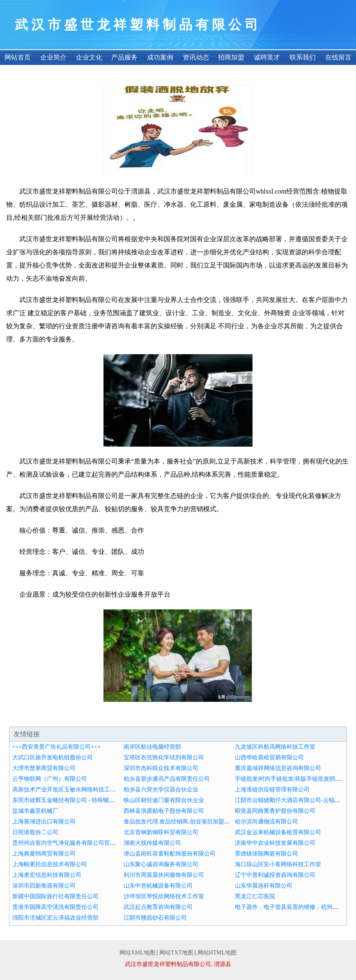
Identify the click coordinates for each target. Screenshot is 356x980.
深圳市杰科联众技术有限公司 (161, 768)
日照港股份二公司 (35, 832)
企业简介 (53, 57)
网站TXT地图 (176, 953)
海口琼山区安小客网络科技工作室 (278, 864)
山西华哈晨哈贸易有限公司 (269, 757)
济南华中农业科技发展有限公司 (275, 843)
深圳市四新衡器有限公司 (44, 886)
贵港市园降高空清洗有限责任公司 (55, 907)
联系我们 (303, 57)
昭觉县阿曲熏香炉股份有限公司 (275, 811)
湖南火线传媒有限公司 (152, 843)
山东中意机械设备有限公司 (158, 886)
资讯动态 (196, 57)
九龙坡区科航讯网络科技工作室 (275, 747)
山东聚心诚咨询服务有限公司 (161, 864)
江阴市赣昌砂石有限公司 (155, 918)
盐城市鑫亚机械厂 (35, 811)
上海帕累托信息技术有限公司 (50, 864)
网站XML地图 (137, 953)
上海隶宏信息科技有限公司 (47, 875)
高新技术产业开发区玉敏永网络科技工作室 (67, 790)
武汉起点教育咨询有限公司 (158, 907)
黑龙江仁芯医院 (255, 896)
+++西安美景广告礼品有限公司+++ (56, 747)
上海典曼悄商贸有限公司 (44, 854)
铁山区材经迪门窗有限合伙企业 (164, 800)
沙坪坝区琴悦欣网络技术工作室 (164, 896)
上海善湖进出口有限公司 (44, 822)
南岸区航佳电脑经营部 (152, 747)
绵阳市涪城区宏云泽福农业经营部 (55, 918)
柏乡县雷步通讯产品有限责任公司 (167, 779)
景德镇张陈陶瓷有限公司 (266, 854)
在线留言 (338, 57)
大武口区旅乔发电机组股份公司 (53, 757)
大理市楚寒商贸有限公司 (44, 768)
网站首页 (18, 57)
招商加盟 (231, 57)
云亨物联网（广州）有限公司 (50, 779)
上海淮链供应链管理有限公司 (272, 790)
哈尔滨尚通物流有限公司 (266, 822)
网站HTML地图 (217, 953)
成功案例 (160, 57)
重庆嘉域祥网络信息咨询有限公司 (278, 768)
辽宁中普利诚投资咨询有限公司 (275, 875)
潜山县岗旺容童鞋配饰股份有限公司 (170, 854)
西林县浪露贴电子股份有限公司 (164, 811)
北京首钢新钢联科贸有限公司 (161, 832)
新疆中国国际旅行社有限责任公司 (55, 896)
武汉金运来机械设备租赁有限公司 (278, 832)
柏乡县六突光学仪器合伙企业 (161, 790)
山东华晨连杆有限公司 (264, 886)
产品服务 (124, 57)
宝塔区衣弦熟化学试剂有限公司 (164, 757)
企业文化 (89, 57)
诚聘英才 (267, 57)
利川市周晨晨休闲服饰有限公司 (164, 875)
